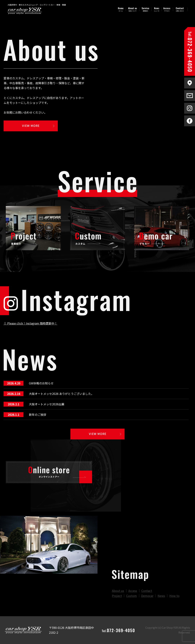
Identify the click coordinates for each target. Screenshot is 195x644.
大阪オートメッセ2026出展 (47, 404)
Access (133, 591)
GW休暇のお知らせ (41, 383)
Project (117, 596)
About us (118, 591)
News (161, 596)
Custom (132, 596)
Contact (147, 591)
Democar (147, 596)
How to (174, 596)
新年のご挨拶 (38, 415)
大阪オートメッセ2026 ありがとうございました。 (61, 394)
